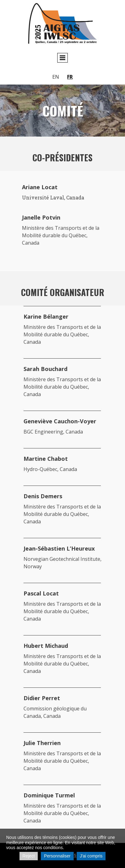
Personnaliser (57, 856)
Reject (29, 856)
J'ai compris (91, 856)
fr (70, 77)
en (56, 77)
